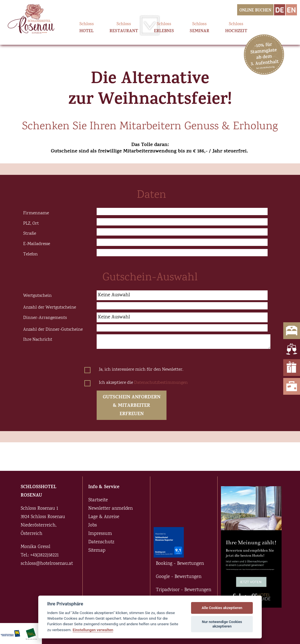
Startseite (98, 500)
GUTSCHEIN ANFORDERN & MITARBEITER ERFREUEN (132, 406)
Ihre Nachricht (38, 340)
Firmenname (36, 213)
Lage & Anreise (104, 517)
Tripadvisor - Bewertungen (184, 590)
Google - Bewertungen (179, 577)
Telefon (30, 254)
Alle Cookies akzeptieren (222, 608)
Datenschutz (101, 542)
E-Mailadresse (37, 244)
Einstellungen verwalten (93, 630)
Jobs (93, 526)
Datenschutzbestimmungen (161, 383)
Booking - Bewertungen (180, 564)
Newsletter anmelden (110, 509)
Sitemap (97, 551)
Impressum (100, 534)
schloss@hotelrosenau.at (47, 564)
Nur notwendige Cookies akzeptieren (222, 624)
